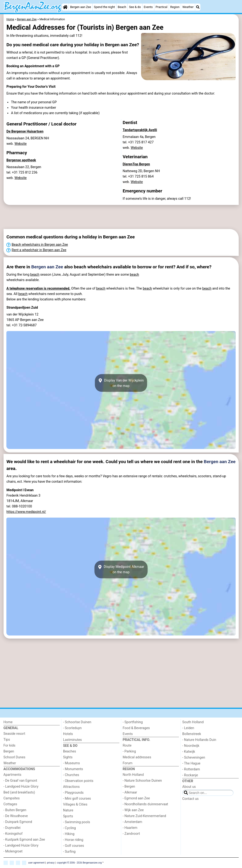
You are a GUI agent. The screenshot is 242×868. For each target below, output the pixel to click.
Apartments (13, 775)
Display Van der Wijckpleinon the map (121, 383)
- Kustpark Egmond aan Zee (24, 840)
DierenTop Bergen (136, 164)
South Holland (193, 722)
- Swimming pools (77, 822)
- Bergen (129, 787)
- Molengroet (13, 851)
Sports (68, 816)
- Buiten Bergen (15, 810)
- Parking (129, 751)
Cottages (10, 804)
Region (175, 7)
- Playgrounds (73, 793)
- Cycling (69, 828)
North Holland (133, 775)
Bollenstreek (192, 734)
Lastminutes (72, 740)
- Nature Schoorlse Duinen (142, 781)
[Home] (65, 7)
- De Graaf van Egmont (20, 781)
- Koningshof (13, 834)
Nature (68, 810)
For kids (10, 745)
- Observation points (78, 781)
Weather (188, 7)
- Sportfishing (133, 722)
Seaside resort (14, 734)
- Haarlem (130, 828)
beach (35, 275)
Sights (68, 757)
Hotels (68, 734)
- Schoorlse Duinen (77, 722)
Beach (122, 7)
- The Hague (191, 763)
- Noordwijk (191, 746)
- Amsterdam (132, 822)
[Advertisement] (119, 217)
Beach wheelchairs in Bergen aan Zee (40, 245)
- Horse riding (73, 840)
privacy (51, 863)
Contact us (190, 799)
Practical (161, 7)
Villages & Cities (75, 804)
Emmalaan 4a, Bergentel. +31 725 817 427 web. (139, 142)
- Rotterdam (191, 769)
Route (127, 745)
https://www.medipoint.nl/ (26, 512)
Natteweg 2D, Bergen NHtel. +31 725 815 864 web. (141, 177)
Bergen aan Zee (81, 7)
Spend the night (104, 7)
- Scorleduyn (72, 728)
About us (189, 787)
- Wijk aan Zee (133, 810)
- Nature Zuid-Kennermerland (144, 816)
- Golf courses (74, 846)
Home (8, 722)
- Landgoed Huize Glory (21, 787)
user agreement (36, 863)
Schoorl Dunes (15, 757)
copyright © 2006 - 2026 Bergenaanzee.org (79, 863)
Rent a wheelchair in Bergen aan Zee (39, 250)
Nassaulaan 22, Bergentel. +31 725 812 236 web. (24, 172)
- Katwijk (189, 752)
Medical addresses (137, 757)
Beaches (70, 751)
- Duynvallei (12, 828)
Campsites (12, 798)
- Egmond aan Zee (136, 798)
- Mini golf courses (77, 799)
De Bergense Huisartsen (25, 131)
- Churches (71, 775)
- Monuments (73, 769)
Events (148, 7)
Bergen (9, 751)
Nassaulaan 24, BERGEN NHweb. (28, 141)
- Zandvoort (131, 834)
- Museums (71, 763)
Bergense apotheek (21, 160)
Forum (127, 763)
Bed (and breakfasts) (19, 792)
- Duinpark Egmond (18, 822)
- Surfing (69, 852)
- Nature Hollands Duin (199, 740)
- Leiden (188, 728)
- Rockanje (190, 775)
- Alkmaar (130, 792)
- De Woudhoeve (16, 816)
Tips (7, 740)
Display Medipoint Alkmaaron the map (121, 569)
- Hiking (69, 834)
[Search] (198, 7)
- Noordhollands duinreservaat (145, 804)
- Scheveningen (194, 758)
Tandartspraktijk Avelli (140, 130)
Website (21, 144)
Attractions (71, 787)
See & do (135, 7)
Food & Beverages (136, 728)
